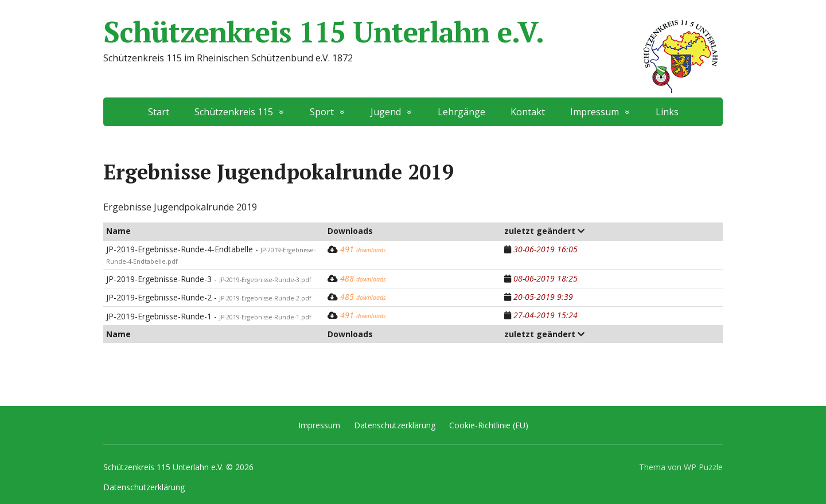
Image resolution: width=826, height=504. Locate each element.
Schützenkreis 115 (234, 112)
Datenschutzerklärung (395, 425)
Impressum (595, 112)
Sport (322, 112)
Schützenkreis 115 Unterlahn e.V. (413, 32)
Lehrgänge (461, 112)
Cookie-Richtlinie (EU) (489, 425)
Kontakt (528, 112)
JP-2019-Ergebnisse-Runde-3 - (209, 279)
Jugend (386, 112)
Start (159, 112)
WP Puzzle (703, 467)
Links (667, 112)
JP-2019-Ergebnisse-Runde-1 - (209, 316)
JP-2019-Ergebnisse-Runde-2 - (209, 297)
